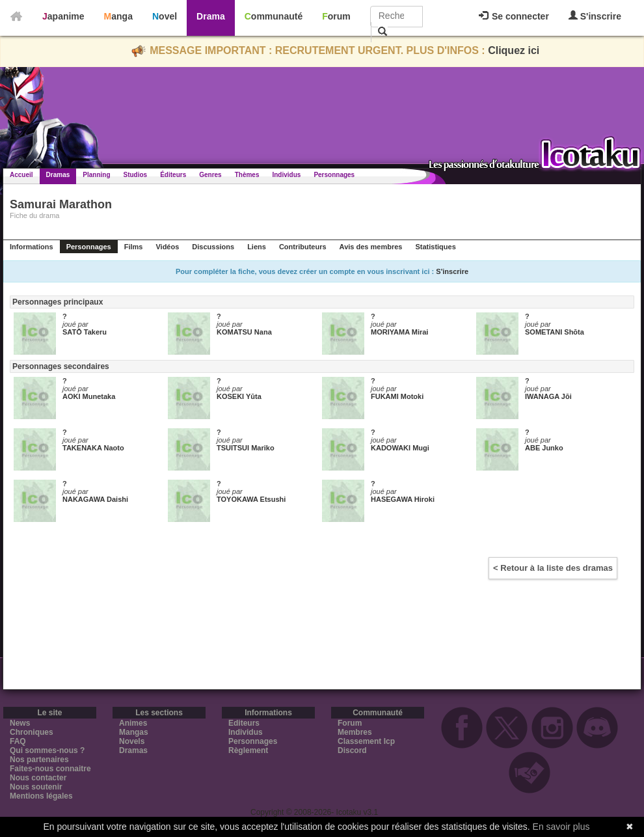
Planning (96, 175)
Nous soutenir (36, 787)
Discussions (213, 247)
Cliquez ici (514, 50)
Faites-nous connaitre (50, 769)
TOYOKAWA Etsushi (251, 499)
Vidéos (167, 247)
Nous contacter (38, 778)
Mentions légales (41, 796)
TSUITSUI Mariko (246, 448)
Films (134, 247)
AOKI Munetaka (89, 396)
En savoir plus (561, 827)
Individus (286, 175)
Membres (355, 732)
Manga (118, 16)
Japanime (63, 16)
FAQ (18, 741)
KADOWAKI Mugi (400, 448)
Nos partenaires (39, 760)
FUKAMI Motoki (397, 396)
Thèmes (247, 175)
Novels (132, 741)
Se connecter (514, 16)
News (20, 723)
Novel (165, 16)
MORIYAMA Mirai (399, 332)
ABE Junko (544, 448)
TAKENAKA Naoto (93, 448)
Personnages (334, 175)
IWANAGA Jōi (548, 396)
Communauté (274, 16)
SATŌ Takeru (85, 332)
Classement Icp (366, 741)
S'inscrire (595, 16)
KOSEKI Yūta (239, 396)
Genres (210, 175)
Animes (133, 723)
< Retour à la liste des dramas (553, 568)
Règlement (248, 750)
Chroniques (32, 732)
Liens (257, 247)
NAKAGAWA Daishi (95, 499)
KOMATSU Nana (244, 332)
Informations (32, 247)
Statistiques (435, 247)
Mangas (134, 732)
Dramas (58, 175)
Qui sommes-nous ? (47, 750)
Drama (211, 16)
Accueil (21, 175)
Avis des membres (371, 247)
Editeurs (244, 723)
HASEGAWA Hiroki (403, 499)
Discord (352, 750)
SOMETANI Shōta (555, 332)
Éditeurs (173, 175)
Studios (136, 175)
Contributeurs (303, 247)
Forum (336, 16)
